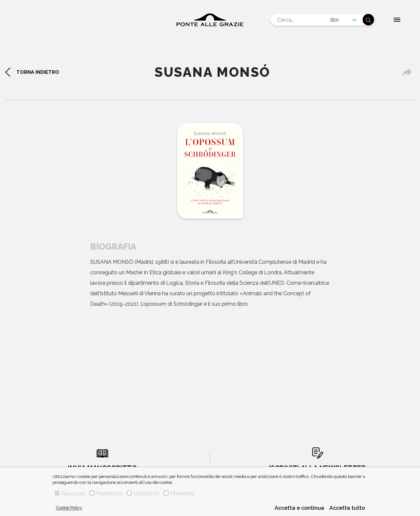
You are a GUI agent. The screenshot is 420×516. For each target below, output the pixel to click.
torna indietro (38, 72)
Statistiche (143, 494)
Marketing (179, 494)
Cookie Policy (69, 507)
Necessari (70, 494)
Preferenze (106, 494)
